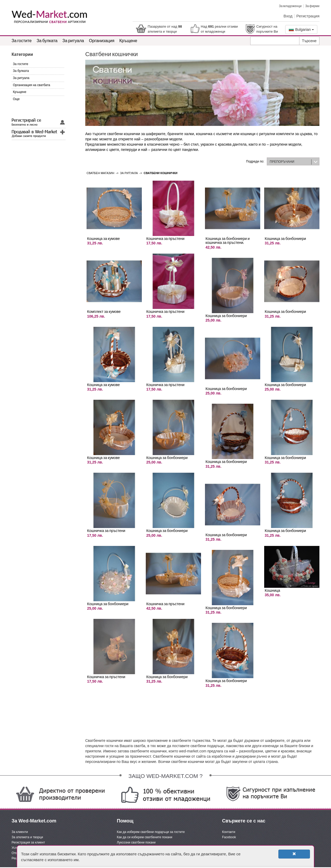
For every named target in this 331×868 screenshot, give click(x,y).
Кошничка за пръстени (106, 531)
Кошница (272, 590)
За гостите (22, 40)
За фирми (312, 6)
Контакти (229, 832)
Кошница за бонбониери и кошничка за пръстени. (228, 240)
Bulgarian (301, 29)
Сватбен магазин (100, 173)
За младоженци (290, 6)
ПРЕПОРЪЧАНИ (282, 162)
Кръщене (128, 40)
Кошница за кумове (103, 238)
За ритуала (73, 40)
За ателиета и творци (27, 837)
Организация (102, 40)
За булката (47, 40)
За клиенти (20, 832)
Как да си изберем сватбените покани (145, 837)
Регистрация (308, 16)
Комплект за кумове (104, 311)
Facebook (229, 837)
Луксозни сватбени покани (136, 842)
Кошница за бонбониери (108, 604)
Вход (288, 16)
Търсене (309, 41)
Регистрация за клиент (28, 842)
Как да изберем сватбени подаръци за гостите (151, 832)
